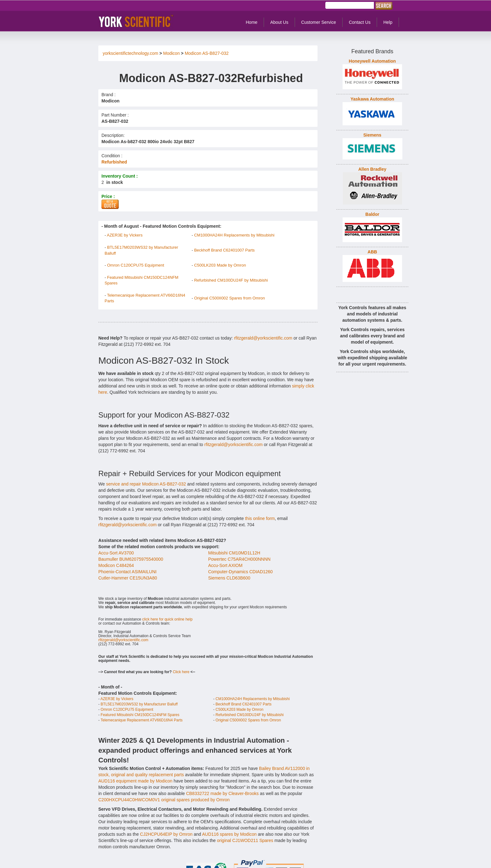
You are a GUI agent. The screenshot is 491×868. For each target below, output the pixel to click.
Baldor (372, 214)
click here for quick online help (167, 619)
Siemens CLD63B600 (229, 578)
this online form (260, 518)
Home (252, 22)
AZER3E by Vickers (125, 235)
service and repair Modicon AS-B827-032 (146, 484)
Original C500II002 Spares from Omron (230, 298)
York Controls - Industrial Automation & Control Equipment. (138, 21)
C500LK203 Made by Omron (220, 265)
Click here (181, 672)
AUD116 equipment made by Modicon (135, 781)
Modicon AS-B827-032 (207, 53)
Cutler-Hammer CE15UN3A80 (128, 578)
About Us (279, 22)
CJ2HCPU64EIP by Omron (166, 834)
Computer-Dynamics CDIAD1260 (240, 572)
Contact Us (360, 22)
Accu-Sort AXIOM (225, 565)
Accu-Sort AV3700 (116, 553)
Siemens (372, 135)
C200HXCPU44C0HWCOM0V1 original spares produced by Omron (164, 800)
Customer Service (319, 22)
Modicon (171, 53)
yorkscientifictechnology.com (130, 53)
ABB (372, 252)
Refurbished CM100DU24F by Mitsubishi (231, 280)
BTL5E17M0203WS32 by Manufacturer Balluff (139, 704)
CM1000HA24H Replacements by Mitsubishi (234, 235)
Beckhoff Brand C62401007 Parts (224, 250)
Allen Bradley (372, 169)
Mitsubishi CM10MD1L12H (234, 553)
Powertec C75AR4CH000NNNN (239, 559)
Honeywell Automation (372, 61)
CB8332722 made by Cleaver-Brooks (222, 793)
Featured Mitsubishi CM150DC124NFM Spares (140, 715)
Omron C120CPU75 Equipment (136, 265)
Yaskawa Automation (372, 99)
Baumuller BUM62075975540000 (131, 559)
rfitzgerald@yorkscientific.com (263, 338)
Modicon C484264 (116, 565)
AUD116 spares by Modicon (229, 834)
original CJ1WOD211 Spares (245, 840)
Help (388, 22)
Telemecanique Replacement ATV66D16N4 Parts (142, 720)
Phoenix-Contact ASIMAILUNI (127, 572)
